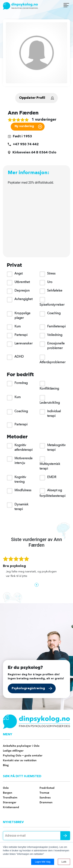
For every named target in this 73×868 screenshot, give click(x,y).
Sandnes (45, 798)
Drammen (46, 803)
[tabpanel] (36, 569)
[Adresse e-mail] (36, 836)
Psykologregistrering (28, 688)
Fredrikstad (47, 788)
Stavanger (10, 803)
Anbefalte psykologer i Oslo (21, 746)
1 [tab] (37, 585)
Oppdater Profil (32, 98)
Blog (6, 765)
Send (65, 836)
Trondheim (10, 798)
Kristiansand (11, 807)
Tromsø (44, 793)
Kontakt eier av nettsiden (20, 760)
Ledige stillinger (13, 751)
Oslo (6, 788)
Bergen (8, 793)
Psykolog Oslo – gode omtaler (23, 756)
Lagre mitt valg (43, 862)
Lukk (64, 862)
